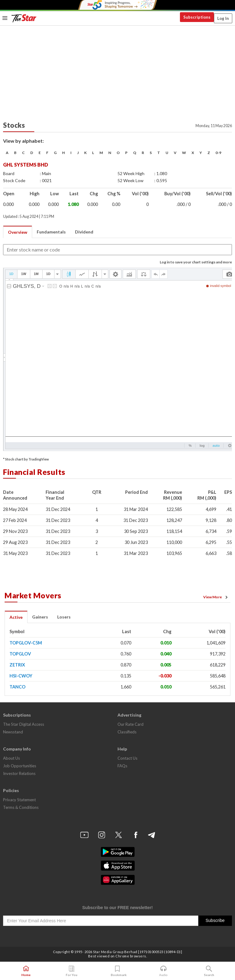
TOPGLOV (20, 654)
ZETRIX (17, 665)
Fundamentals (51, 232)
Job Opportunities (20, 766)
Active (16, 617)
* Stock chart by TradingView (26, 459)
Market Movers (33, 595)
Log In (223, 18)
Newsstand (13, 732)
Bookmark (118, 971)
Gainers (40, 617)
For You (72, 971)
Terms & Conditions (21, 807)
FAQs (122, 766)
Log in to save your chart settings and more (196, 262)
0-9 (218, 153)
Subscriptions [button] (197, 17)
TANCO (17, 687)
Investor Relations (19, 773)
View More (216, 597)
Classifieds (127, 732)
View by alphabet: (23, 141)
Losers (64, 617)
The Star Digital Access (24, 724)
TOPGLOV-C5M (26, 643)
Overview (18, 232)
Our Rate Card (131, 724)
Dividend (84, 232)
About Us (11, 758)
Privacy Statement (19, 800)
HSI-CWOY (21, 676)
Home (26, 971)
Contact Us (127, 758)
